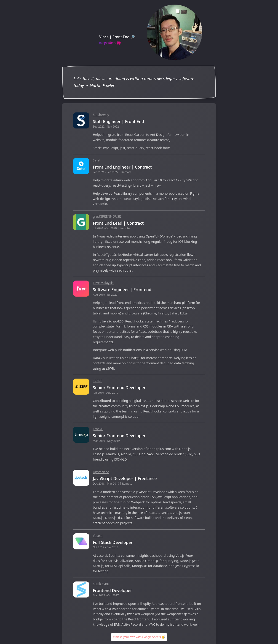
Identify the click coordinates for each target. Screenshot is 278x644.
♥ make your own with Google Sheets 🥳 (139, 637)
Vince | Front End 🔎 (117, 37)
